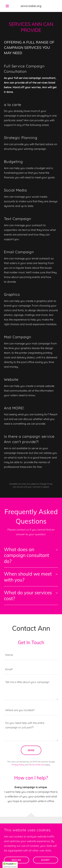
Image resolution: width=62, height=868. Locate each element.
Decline (16, 862)
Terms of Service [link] (37, 765)
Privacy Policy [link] (18, 765)
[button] (8, 6)
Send (31, 750)
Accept (45, 862)
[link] (31, 6)
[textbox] (31, 655)
